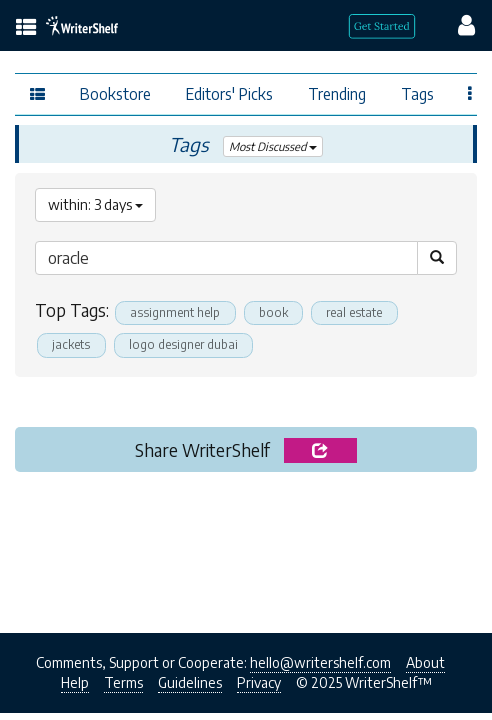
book (273, 312)
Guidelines (190, 682)
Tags (417, 93)
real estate (354, 312)
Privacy (259, 682)
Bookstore (115, 93)
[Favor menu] (470, 92)
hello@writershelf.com (320, 662)
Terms (123, 682)
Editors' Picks (229, 93)
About (425, 662)
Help (75, 682)
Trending (337, 93)
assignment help (175, 312)
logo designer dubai (183, 344)
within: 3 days (95, 204)
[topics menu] (26, 28)
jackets (71, 344)
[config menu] (457, 24)
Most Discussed (273, 146)
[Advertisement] (246, 547)
